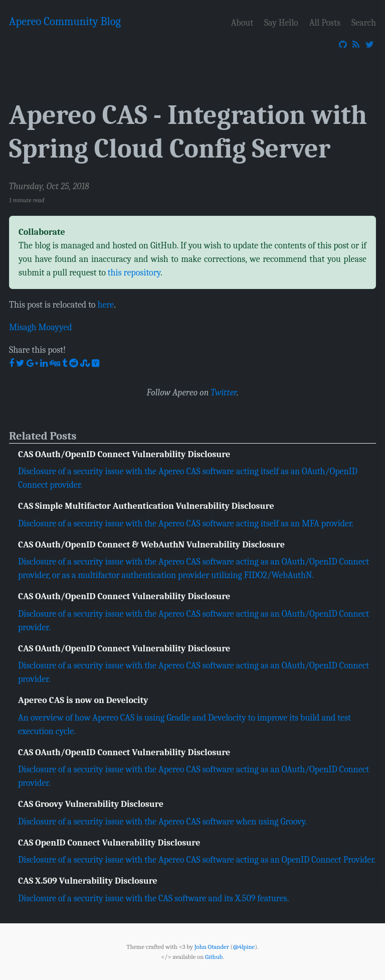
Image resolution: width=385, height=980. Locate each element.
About (242, 22)
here (106, 304)
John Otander (212, 947)
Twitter (224, 393)
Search (364, 22)
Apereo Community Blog (65, 22)
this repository (134, 272)
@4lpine (244, 947)
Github (214, 957)
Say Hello (281, 22)
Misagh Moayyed (41, 327)
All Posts (325, 22)
